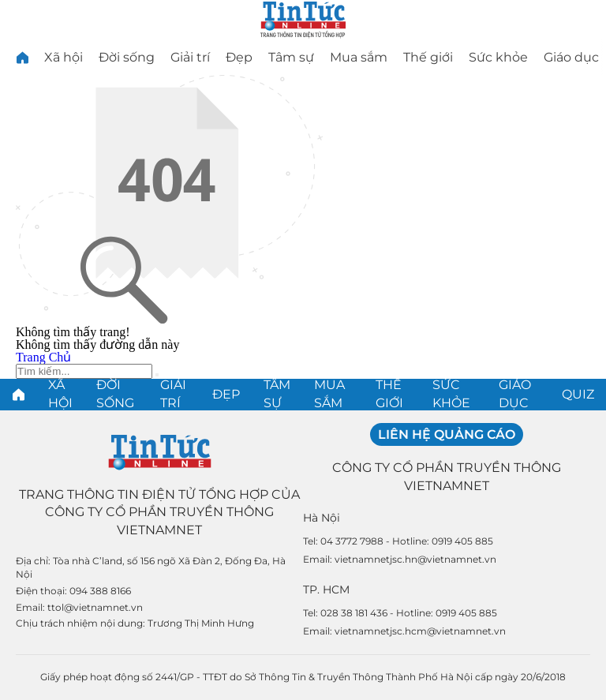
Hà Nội (322, 518)
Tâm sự (291, 57)
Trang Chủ (43, 357)
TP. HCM (326, 590)
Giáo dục (571, 57)
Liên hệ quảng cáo (447, 434)
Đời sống (127, 57)
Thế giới (428, 57)
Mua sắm (359, 57)
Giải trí (190, 57)
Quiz (578, 394)
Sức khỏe (498, 57)
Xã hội (64, 57)
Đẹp (239, 57)
